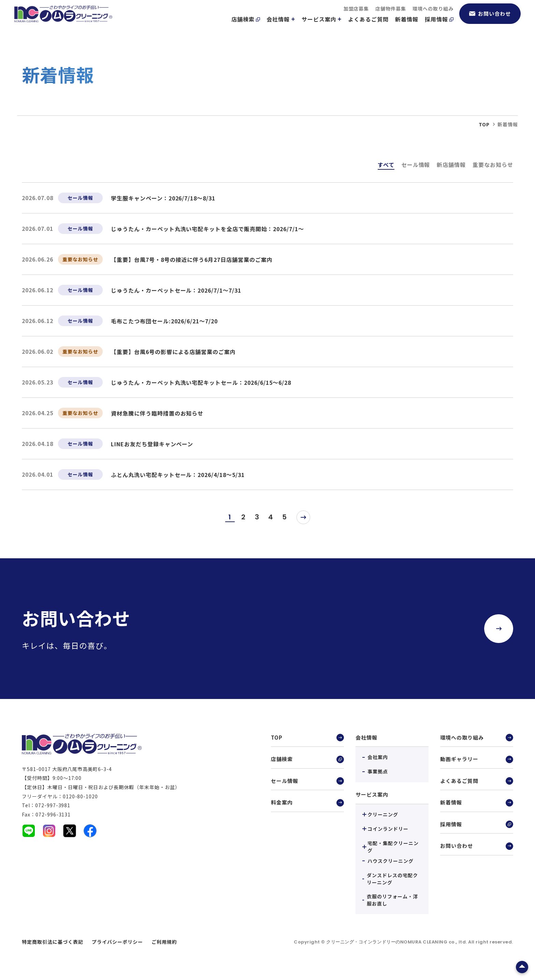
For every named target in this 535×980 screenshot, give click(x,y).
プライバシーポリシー (117, 942)
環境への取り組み (433, 17)
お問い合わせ (490, 22)
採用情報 (439, 28)
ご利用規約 (164, 942)
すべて (386, 165)
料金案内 (307, 806)
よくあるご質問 (368, 28)
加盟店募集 (356, 17)
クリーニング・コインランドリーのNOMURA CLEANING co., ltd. (397, 942)
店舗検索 (246, 28)
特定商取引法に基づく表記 (53, 942)
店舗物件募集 (391, 17)
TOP (307, 738)
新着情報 (407, 28)
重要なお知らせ (493, 165)
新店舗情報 (451, 165)
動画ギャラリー (477, 761)
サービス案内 (322, 28)
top (484, 124)
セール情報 (416, 165)
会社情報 (281, 28)
